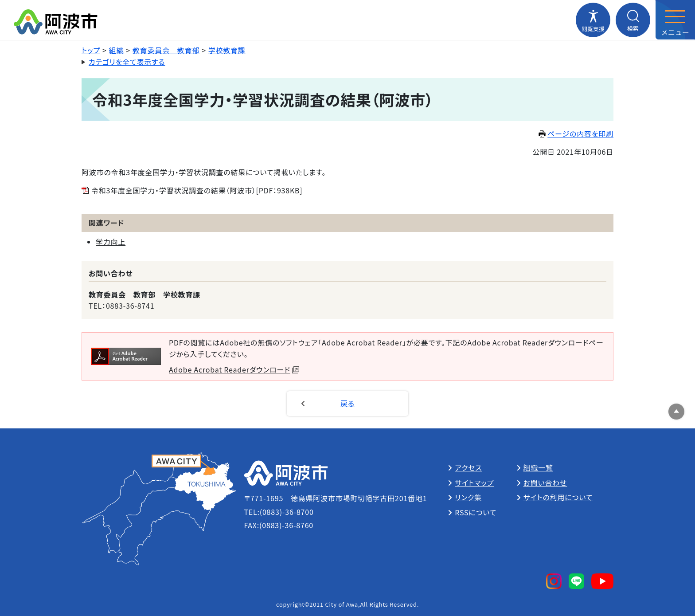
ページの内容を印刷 (576, 133)
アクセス (468, 467)
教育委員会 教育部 (166, 50)
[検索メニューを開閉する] (633, 20)
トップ (91, 50)
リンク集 (468, 497)
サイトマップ (474, 483)
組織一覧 (538, 467)
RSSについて (476, 512)
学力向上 (111, 242)
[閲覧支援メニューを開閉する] (593, 20)
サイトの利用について (558, 497)
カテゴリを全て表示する (127, 62)
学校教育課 (227, 50)
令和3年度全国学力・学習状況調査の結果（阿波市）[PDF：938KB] (197, 190)
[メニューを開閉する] (675, 20)
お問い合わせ (545, 483)
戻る (347, 403)
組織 (117, 50)
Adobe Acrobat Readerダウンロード (234, 369)
